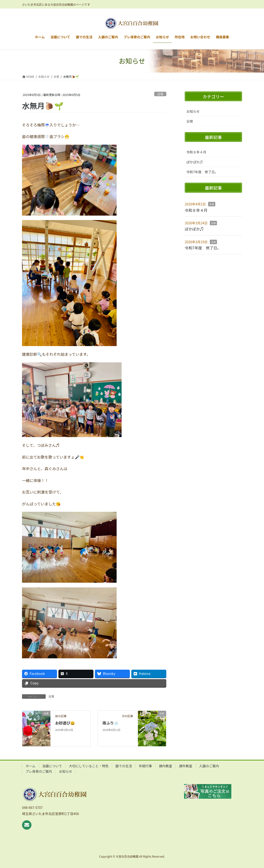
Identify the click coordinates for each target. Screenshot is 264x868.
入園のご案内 (209, 766)
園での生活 (124, 766)
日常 (160, 94)
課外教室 (186, 766)
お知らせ (193, 111)
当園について (52, 766)
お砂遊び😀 (65, 723)
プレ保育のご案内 (39, 771)
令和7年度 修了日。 (202, 172)
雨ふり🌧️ (110, 723)
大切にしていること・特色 (89, 766)
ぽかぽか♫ (195, 162)
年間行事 (145, 766)
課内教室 (166, 766)
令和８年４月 (196, 152)
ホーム (31, 766)
